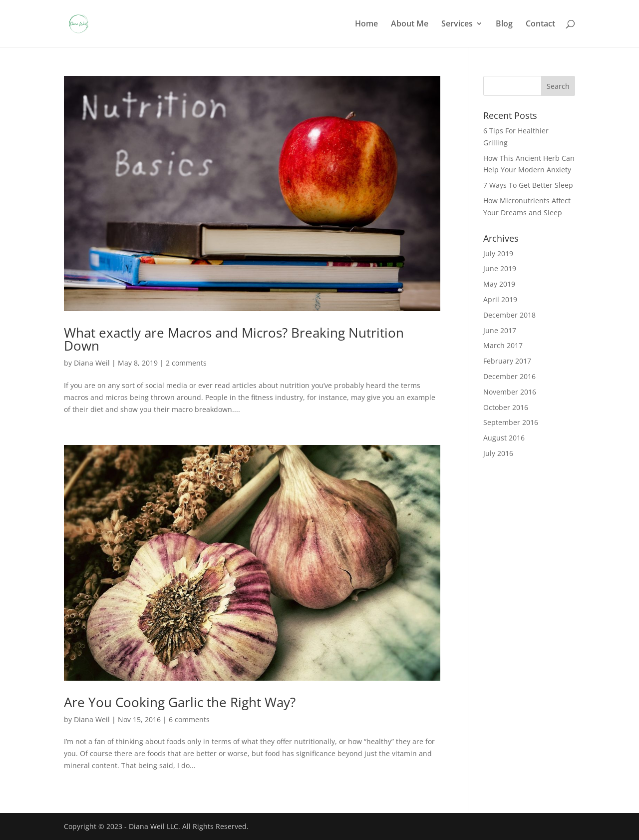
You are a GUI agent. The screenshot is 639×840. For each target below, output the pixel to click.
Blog (504, 24)
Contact (540, 24)
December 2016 (509, 376)
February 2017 (507, 361)
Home (366, 24)
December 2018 (509, 315)
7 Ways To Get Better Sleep (528, 185)
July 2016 (498, 453)
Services (457, 24)
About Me (410, 24)
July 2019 (498, 253)
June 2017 (500, 330)
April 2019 (500, 299)
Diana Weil (92, 363)
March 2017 (503, 345)
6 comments (189, 719)
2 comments (186, 363)
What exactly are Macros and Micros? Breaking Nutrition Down (234, 339)
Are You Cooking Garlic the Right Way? (180, 702)
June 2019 (500, 268)
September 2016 (511, 422)
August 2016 (504, 438)
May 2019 (499, 284)
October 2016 (506, 407)
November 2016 (510, 392)
